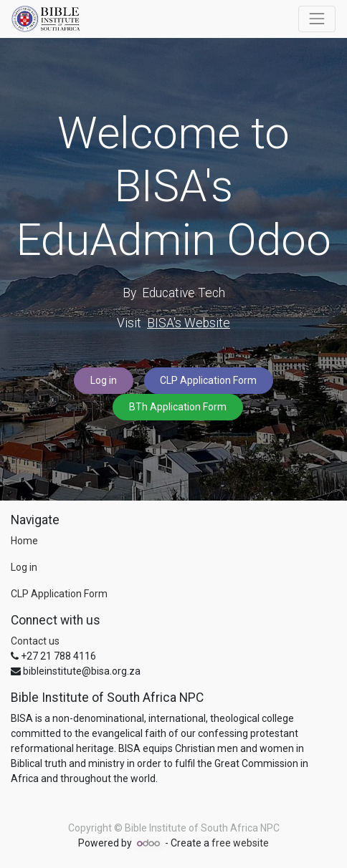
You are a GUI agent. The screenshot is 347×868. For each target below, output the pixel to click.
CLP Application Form (208, 380)
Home (24, 541)
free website (240, 843)
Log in (104, 380)
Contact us (35, 641)
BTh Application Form (178, 407)
